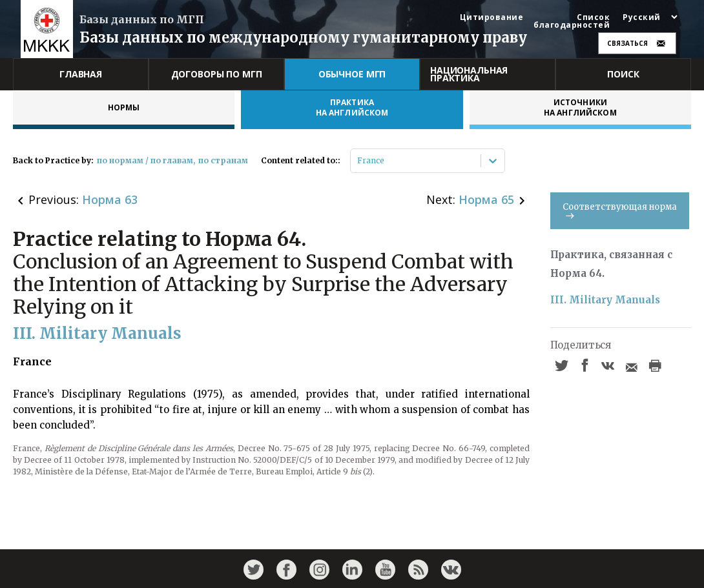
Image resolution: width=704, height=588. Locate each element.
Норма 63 (110, 199)
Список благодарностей (572, 21)
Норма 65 (486, 199)
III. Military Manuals (605, 300)
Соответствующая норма (620, 210)
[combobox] (358, 161)
